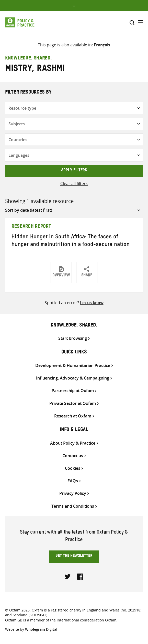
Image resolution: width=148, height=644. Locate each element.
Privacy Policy (73, 493)
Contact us (73, 456)
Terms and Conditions (73, 506)
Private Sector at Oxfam (73, 403)
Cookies (73, 468)
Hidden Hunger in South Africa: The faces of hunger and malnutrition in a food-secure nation (71, 241)
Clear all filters (74, 183)
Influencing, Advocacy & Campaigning (73, 378)
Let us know (92, 303)
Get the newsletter (74, 556)
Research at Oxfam (73, 416)
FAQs (73, 481)
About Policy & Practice (73, 443)
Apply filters (74, 171)
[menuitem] (102, 45)
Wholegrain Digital (41, 629)
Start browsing (73, 338)
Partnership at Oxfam (73, 391)
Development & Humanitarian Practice (73, 366)
